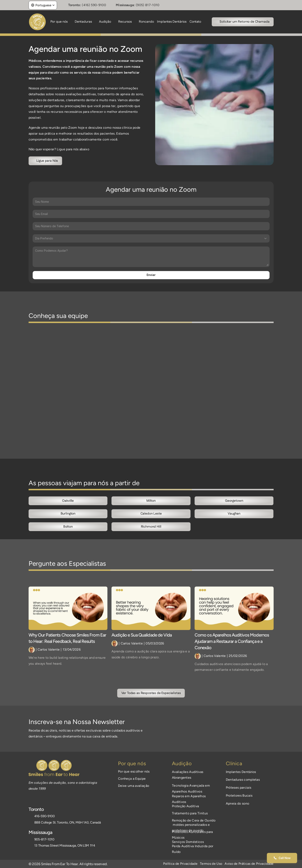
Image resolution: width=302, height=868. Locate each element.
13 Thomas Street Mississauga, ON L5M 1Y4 (65, 845)
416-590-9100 (45, 816)
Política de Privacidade (180, 864)
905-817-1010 (44, 839)
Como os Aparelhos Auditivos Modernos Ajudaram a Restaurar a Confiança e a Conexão (232, 641)
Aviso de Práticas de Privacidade (249, 864)
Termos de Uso (211, 864)
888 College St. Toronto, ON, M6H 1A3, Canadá (68, 822)
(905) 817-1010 (148, 5)
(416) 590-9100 (94, 5)
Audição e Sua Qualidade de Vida (142, 635)
